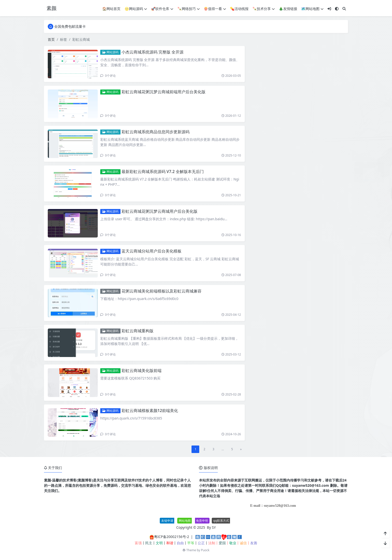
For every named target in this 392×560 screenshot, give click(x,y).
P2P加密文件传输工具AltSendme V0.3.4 (315, 232)
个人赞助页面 (294, 164)
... (223, 449)
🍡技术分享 (264, 9)
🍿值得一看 (215, 9)
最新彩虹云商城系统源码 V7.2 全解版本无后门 (163, 171)
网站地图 (185, 521)
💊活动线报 (239, 9)
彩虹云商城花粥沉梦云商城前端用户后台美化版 (163, 92)
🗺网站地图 (312, 9)
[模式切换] (337, 9)
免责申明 (202, 521)
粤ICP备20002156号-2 (172, 537)
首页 (51, 39)
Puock (205, 550)
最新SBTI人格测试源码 (302, 255)
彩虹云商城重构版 (137, 331)
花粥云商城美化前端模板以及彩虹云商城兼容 (161, 291)
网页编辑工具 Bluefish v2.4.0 (307, 187)
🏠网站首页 (111, 9)
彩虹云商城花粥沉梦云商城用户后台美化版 (159, 211)
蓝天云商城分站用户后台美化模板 (151, 251)
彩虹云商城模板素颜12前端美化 (150, 410)
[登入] (329, 9)
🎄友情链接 (288, 9)
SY (214, 527)
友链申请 (167, 521)
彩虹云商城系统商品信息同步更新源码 (155, 132)
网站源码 (110, 52)
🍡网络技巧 (188, 9)
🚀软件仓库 (162, 9)
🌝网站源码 (136, 9)
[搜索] (344, 9)
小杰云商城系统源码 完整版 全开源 (152, 52)
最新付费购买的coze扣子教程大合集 (312, 210)
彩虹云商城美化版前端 (141, 370)
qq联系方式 (221, 521)
